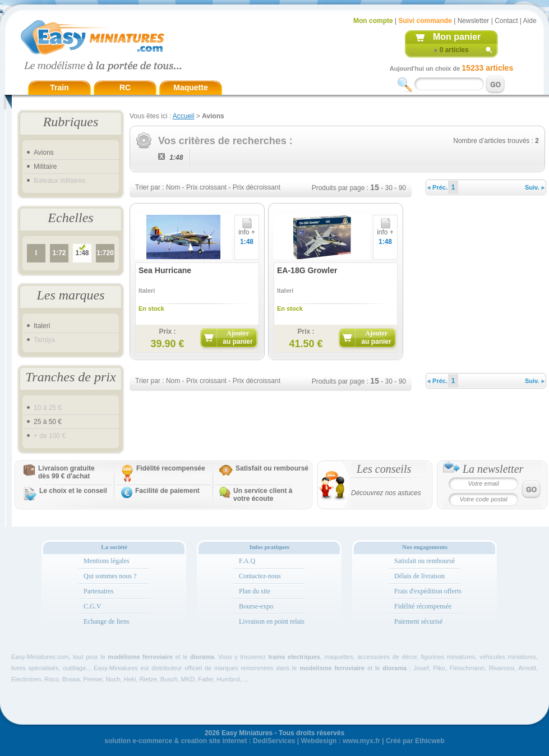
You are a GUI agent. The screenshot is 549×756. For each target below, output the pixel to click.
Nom (173, 187)
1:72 (59, 253)
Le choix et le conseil (73, 491)
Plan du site (255, 591)
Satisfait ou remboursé (272, 468)
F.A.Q (247, 561)
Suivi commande (425, 21)
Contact (506, 21)
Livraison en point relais (272, 621)
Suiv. (535, 187)
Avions (44, 153)
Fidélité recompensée (171, 468)
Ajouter (237, 337)
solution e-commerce (138, 741)
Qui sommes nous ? (110, 576)
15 (375, 187)
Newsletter (474, 21)
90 (402, 188)
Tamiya (44, 340)
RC (125, 87)
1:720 (105, 253)
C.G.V (92, 606)
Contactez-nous (260, 576)
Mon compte (373, 21)
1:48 (82, 253)
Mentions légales (107, 561)
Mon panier (457, 37)
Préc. (437, 187)
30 (389, 188)
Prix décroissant (257, 187)
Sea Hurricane (165, 270)
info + (247, 229)
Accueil (184, 116)
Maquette (190, 87)
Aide (530, 21)
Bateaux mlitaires (59, 181)
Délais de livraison (419, 576)
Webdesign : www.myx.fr (341, 741)
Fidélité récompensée (423, 606)
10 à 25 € (48, 408)
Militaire (45, 167)
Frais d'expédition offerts (428, 591)
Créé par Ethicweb (415, 741)
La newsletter (493, 469)
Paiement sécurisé (418, 621)
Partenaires (98, 591)
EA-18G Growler (307, 270)
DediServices (274, 741)
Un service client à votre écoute (263, 495)
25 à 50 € (48, 422)
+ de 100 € (50, 436)
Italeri (42, 326)
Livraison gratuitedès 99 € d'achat (66, 472)
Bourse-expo (256, 606)
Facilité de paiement (167, 491)
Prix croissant (206, 187)
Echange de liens (106, 621)
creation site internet (214, 741)
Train (59, 87)
